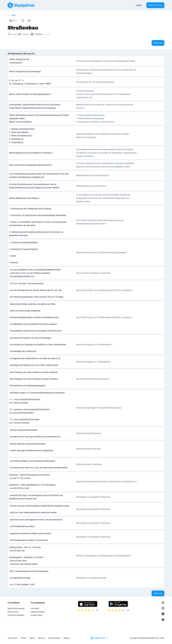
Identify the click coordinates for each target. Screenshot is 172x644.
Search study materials (16, 608)
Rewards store (13, 612)
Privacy (23, 638)
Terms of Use (12, 638)
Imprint (32, 638)
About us (41, 638)
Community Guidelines (16, 615)
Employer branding (38, 612)
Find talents (35, 608)
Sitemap (66, 638)
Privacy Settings (54, 638)
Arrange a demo (36, 615)
